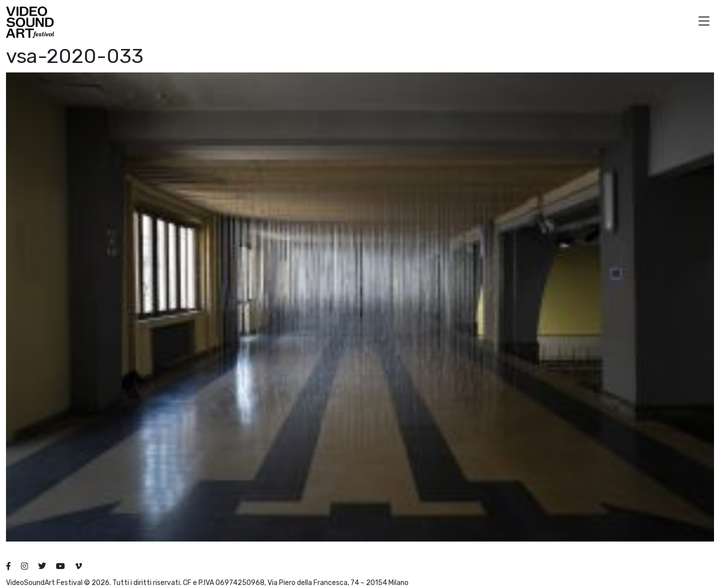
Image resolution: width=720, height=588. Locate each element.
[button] (704, 22)
